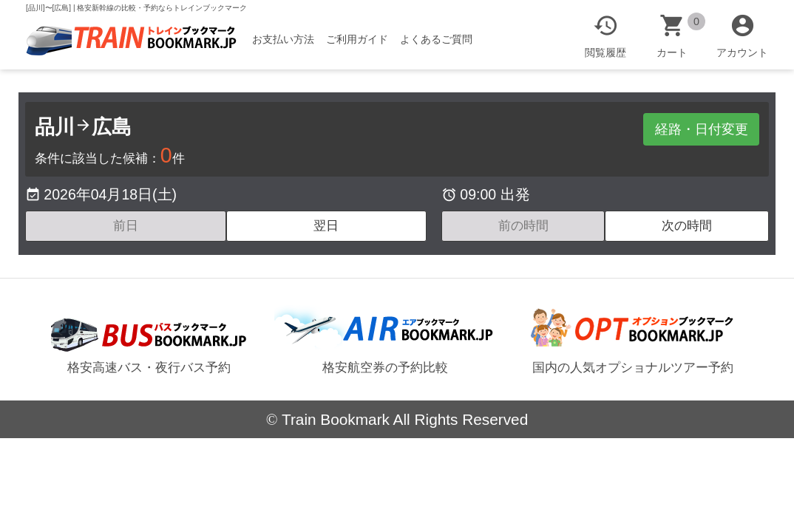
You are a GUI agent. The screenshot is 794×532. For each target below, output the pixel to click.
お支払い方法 (290, 39)
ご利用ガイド (364, 39)
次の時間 (687, 226)
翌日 (326, 226)
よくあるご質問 (443, 39)
